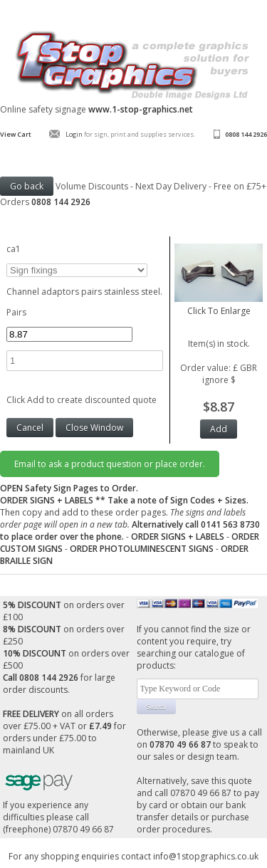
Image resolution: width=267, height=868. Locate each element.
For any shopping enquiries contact (81, 856)
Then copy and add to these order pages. (130, 518)
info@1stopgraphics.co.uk (206, 856)
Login (74, 134)
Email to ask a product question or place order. (110, 464)
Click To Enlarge (219, 305)
